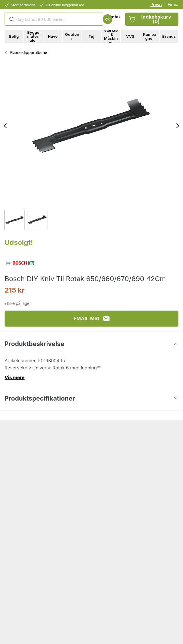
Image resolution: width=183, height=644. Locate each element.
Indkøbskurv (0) (150, 19)
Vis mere (15, 377)
